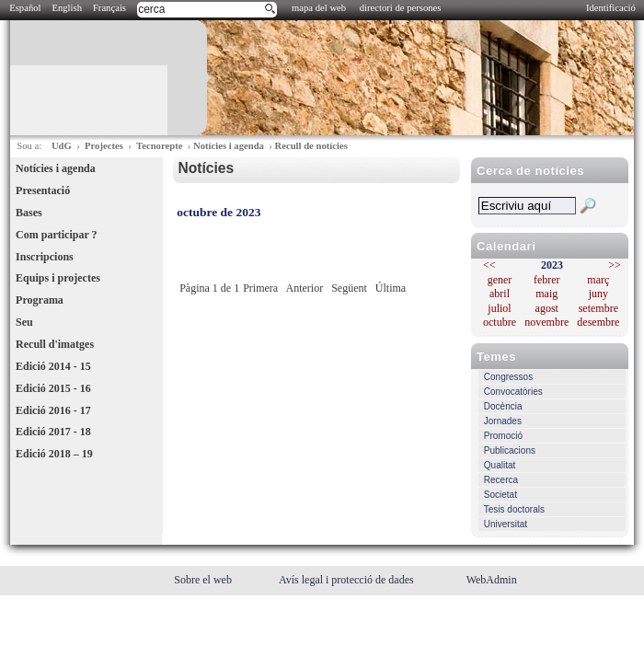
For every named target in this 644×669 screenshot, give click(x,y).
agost (547, 308)
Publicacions (510, 450)
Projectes (104, 146)
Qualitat (500, 465)
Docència (503, 406)
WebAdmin (492, 580)
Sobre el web (204, 580)
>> (615, 265)
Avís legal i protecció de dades (348, 580)
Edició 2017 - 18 (53, 432)
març (598, 280)
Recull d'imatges (55, 344)
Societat (500, 495)
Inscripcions (45, 257)
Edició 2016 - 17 (53, 410)
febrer (547, 280)
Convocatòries (513, 392)
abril (500, 294)
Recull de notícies (310, 146)
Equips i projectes (58, 278)
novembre (546, 322)
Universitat (506, 524)
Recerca (501, 480)
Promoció (503, 436)
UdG (62, 146)
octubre (500, 322)
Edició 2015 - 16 (53, 388)
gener (500, 280)
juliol (499, 308)
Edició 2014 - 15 (53, 366)
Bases (29, 213)
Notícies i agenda (229, 146)
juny (598, 294)
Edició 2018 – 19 (54, 454)
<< (489, 265)
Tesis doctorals (514, 509)
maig (546, 294)
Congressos (508, 377)
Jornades (503, 421)
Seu (24, 322)
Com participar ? (56, 235)
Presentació (43, 190)
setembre (598, 308)
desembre (598, 322)
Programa (40, 300)
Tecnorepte (159, 146)
